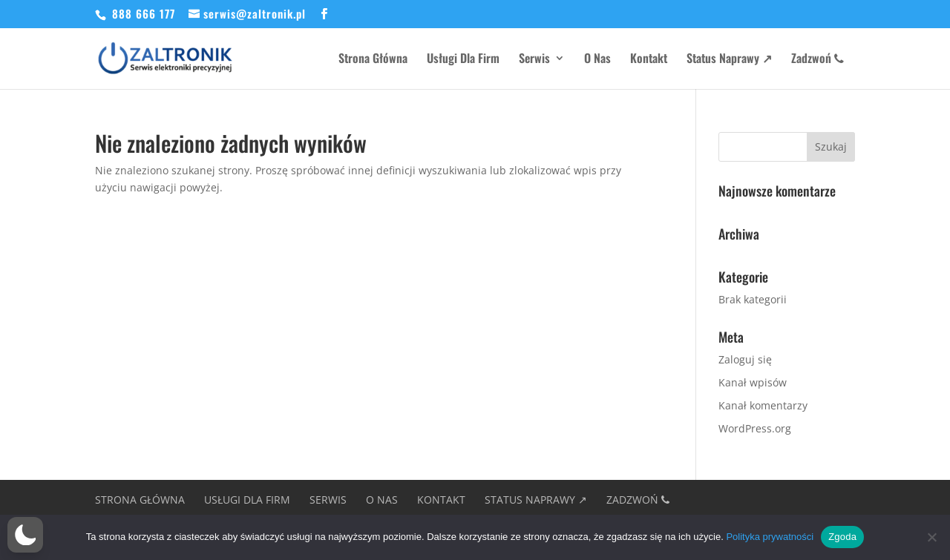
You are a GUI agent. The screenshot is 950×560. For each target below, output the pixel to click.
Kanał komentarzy (763, 405)
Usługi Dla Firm (463, 60)
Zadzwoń (818, 60)
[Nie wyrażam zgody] (931, 537)
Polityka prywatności (770, 537)
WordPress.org (755, 428)
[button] (25, 535)
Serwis (534, 60)
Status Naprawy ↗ (729, 60)
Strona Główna (373, 60)
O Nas (597, 60)
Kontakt (649, 60)
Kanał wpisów (753, 382)
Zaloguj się (745, 359)
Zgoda (842, 537)
